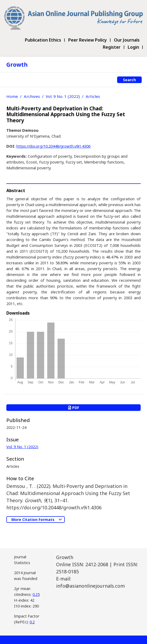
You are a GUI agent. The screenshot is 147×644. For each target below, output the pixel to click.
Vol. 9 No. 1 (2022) (63, 96)
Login (133, 47)
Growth (17, 64)
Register (112, 47)
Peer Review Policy (88, 40)
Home (12, 96)
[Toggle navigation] (9, 80)
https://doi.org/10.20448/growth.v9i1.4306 (53, 146)
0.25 (36, 594)
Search (129, 80)
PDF (74, 408)
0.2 (32, 622)
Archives (32, 96)
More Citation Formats (33, 520)
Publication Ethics (43, 40)
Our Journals (127, 40)
